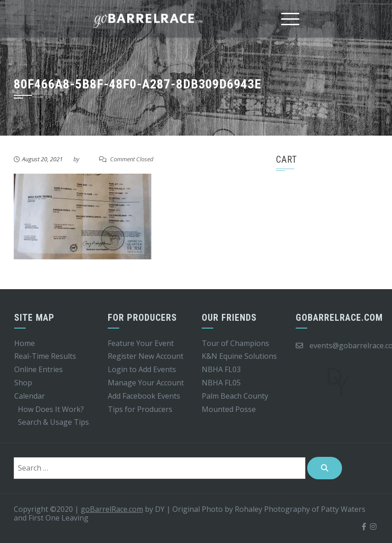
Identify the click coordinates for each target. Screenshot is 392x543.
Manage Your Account (146, 383)
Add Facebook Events (144, 396)
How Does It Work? (51, 409)
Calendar (30, 396)
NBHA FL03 (221, 369)
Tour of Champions (235, 343)
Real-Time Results (45, 356)
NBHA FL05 (221, 383)
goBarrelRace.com (112, 509)
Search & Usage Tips (53, 422)
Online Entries (39, 369)
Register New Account (146, 356)
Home (25, 343)
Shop (23, 383)
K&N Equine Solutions (239, 356)
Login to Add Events (142, 369)
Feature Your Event (141, 343)
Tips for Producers (140, 409)
